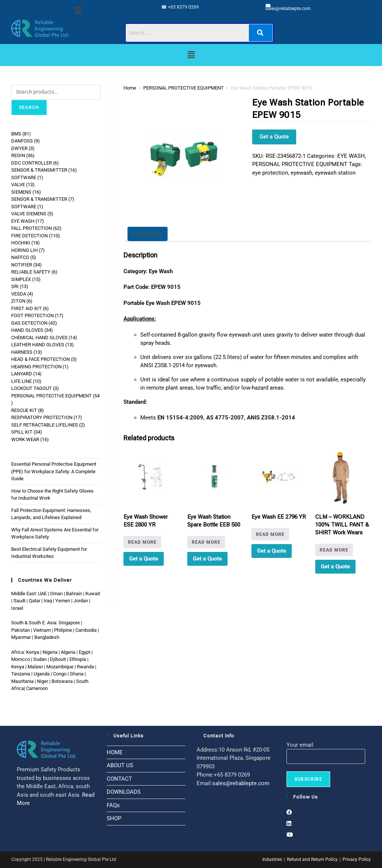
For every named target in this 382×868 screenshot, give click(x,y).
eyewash (301, 173)
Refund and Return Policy (312, 859)
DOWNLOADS (124, 792)
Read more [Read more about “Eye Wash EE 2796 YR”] (270, 534)
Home (130, 88)
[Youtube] (290, 835)
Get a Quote (274, 137)
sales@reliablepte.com (288, 9)
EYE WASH (351, 156)
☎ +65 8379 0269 (180, 7)
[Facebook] (289, 812)
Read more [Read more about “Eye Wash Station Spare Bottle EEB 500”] (206, 542)
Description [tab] (148, 234)
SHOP (114, 818)
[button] (79, 11)
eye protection (270, 173)
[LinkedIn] (289, 824)
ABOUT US (120, 765)
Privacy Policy (357, 859)
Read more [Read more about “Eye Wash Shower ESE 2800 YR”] (142, 542)
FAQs (113, 805)
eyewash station (335, 173)
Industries (272, 859)
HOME (115, 752)
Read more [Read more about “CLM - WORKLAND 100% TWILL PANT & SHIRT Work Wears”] (334, 550)
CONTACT (119, 779)
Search (29, 107)
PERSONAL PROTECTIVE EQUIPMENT (184, 88)
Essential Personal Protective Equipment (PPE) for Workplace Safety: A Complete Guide (54, 471)
